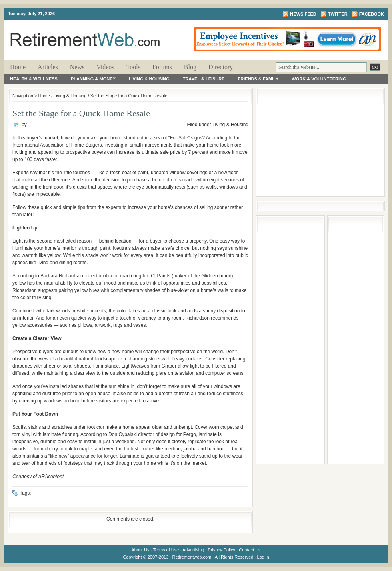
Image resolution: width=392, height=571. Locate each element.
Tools (133, 67)
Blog (190, 67)
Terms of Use (166, 550)
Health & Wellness (34, 79)
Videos (105, 67)
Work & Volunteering (319, 79)
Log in (263, 557)
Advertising (193, 550)
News (77, 67)
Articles (48, 67)
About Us (140, 550)
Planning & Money (93, 79)
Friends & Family (258, 79)
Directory (221, 67)
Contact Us (250, 550)
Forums (162, 67)
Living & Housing (149, 79)
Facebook (372, 14)
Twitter (338, 14)
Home (18, 67)
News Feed (303, 14)
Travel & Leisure (204, 79)
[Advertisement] (320, 142)
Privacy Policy (222, 550)
